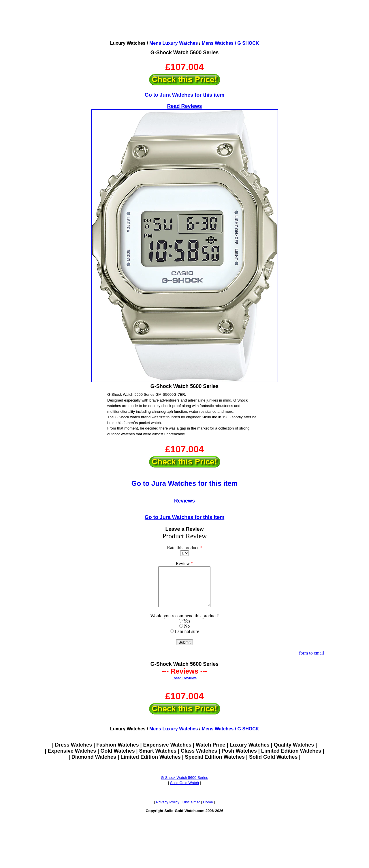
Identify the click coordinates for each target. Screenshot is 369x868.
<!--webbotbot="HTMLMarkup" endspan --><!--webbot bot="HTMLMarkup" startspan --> (184, 20)
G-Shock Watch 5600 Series (184, 785)
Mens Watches (218, 43)
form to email (311, 661)
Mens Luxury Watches (174, 43)
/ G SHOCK (246, 43)
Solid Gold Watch (184, 791)
